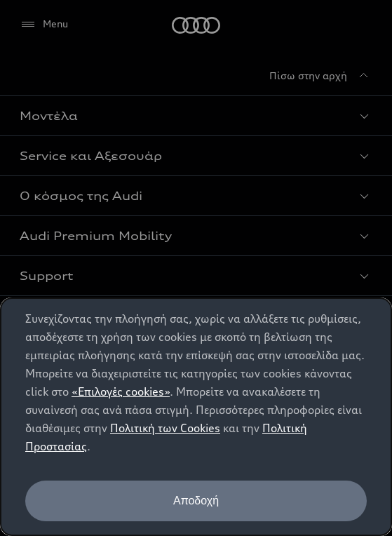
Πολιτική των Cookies (165, 428)
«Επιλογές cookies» (121, 391)
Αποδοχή (196, 501)
